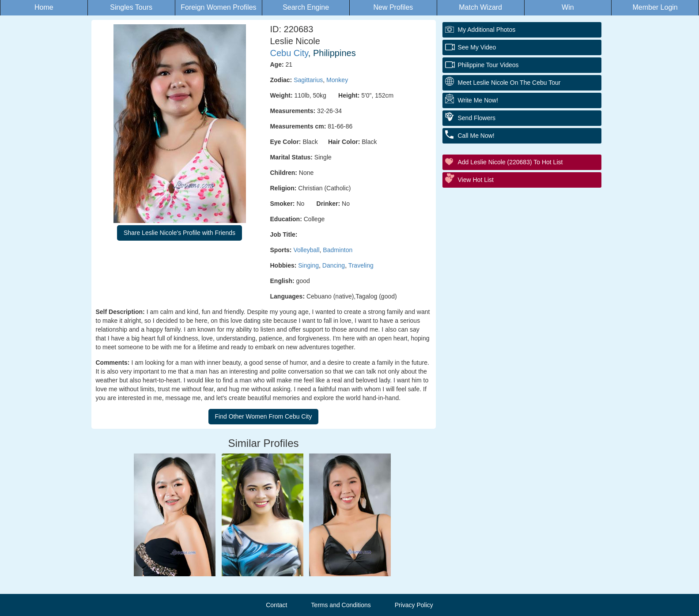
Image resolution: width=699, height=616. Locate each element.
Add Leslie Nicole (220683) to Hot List (510, 162)
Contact (276, 605)
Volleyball (306, 250)
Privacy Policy (414, 605)
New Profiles (393, 7)
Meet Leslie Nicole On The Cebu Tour (509, 83)
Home (44, 7)
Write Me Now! (478, 100)
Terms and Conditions (341, 605)
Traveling (361, 265)
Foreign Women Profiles (218, 7)
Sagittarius (308, 80)
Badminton (338, 250)
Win (568, 7)
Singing (308, 265)
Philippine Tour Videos (488, 65)
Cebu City (289, 53)
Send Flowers (477, 118)
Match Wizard (480, 7)
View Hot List (476, 180)
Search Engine (306, 7)
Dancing (334, 265)
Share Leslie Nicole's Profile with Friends (179, 233)
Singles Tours (131, 7)
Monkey (337, 80)
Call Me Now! (476, 136)
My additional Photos (487, 30)
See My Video (477, 47)
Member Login (655, 7)
